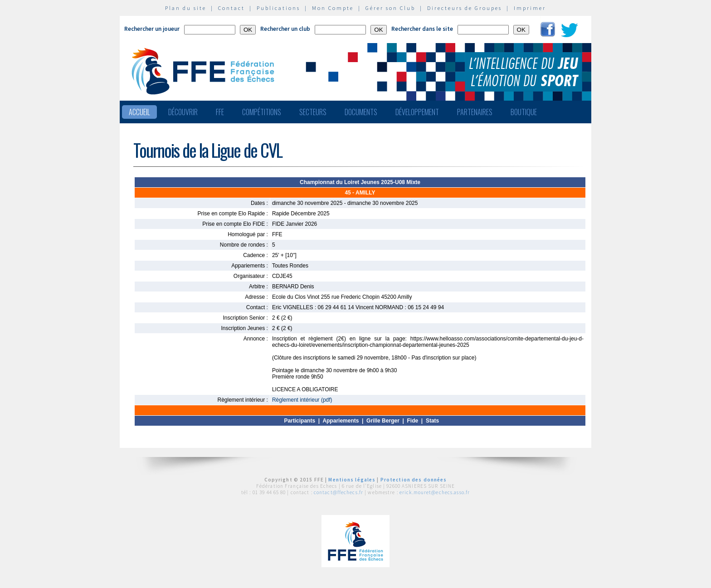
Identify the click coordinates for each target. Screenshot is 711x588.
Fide (413, 421)
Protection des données (414, 480)
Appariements (341, 421)
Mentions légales (352, 480)
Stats (432, 421)
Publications (278, 8)
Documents (361, 112)
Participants (299, 421)
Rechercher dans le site (422, 29)
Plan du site (186, 8)
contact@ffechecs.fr (338, 492)
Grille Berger (383, 421)
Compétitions (262, 112)
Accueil (139, 112)
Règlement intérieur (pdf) (302, 400)
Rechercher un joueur (152, 29)
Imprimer (530, 8)
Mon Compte (333, 8)
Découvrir (183, 112)
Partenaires (475, 112)
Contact (231, 8)
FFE (220, 112)
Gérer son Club (390, 8)
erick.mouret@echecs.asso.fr (435, 492)
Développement (417, 112)
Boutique (524, 112)
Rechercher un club (285, 29)
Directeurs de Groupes (465, 8)
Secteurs (313, 112)
